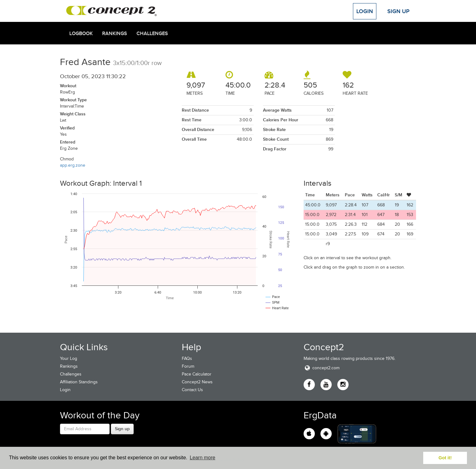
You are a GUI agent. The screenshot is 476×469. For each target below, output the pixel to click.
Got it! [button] (445, 458)
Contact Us (192, 390)
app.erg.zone (73, 165)
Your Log (69, 358)
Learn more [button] (202, 458)
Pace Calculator (197, 374)
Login (365, 11)
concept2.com (322, 368)
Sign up (122, 429)
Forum (188, 366)
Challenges (152, 33)
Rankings (115, 33)
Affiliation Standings (79, 382)
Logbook (81, 33)
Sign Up (398, 11)
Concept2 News (197, 382)
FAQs (187, 358)
